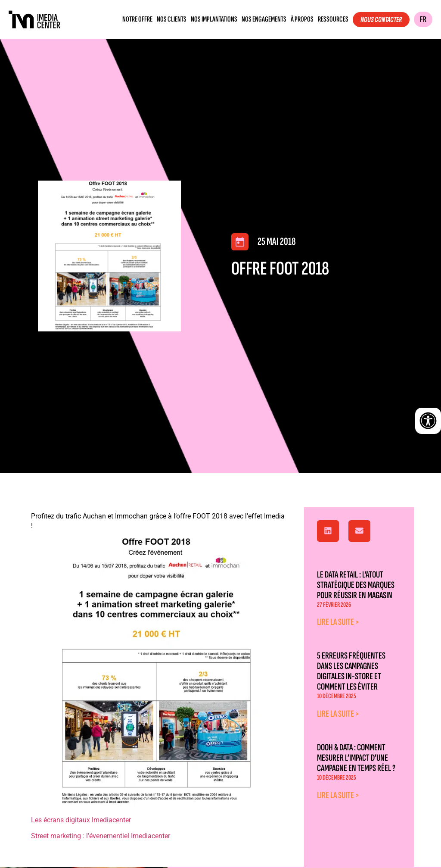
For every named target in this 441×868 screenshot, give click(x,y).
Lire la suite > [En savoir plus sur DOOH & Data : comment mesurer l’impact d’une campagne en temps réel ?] (338, 795)
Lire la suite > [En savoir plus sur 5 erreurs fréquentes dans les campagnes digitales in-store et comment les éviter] (338, 714)
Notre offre (137, 19)
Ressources (333, 19)
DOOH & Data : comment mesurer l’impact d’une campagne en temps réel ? (356, 758)
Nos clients (172, 19)
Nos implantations (214, 19)
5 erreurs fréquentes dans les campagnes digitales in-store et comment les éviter (351, 671)
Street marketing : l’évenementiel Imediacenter (101, 836)
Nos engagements (264, 19)
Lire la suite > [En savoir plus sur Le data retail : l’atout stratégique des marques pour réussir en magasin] (338, 622)
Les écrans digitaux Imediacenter (81, 820)
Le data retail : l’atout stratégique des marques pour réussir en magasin (356, 585)
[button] (328, 531)
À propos (302, 19)
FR (423, 19)
